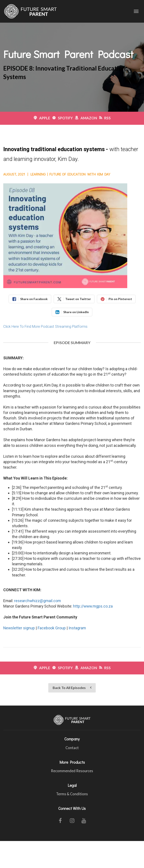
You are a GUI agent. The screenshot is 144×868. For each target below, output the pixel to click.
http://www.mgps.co (90, 606)
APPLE (42, 118)
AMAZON (86, 118)
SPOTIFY (62, 118)
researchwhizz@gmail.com (38, 601)
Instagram (77, 628)
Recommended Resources (72, 771)
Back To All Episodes (72, 688)
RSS (105, 118)
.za (110, 606)
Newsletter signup (19, 628)
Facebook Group (52, 628)
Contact (72, 748)
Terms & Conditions (72, 794)
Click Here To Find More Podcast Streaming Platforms (45, 327)
